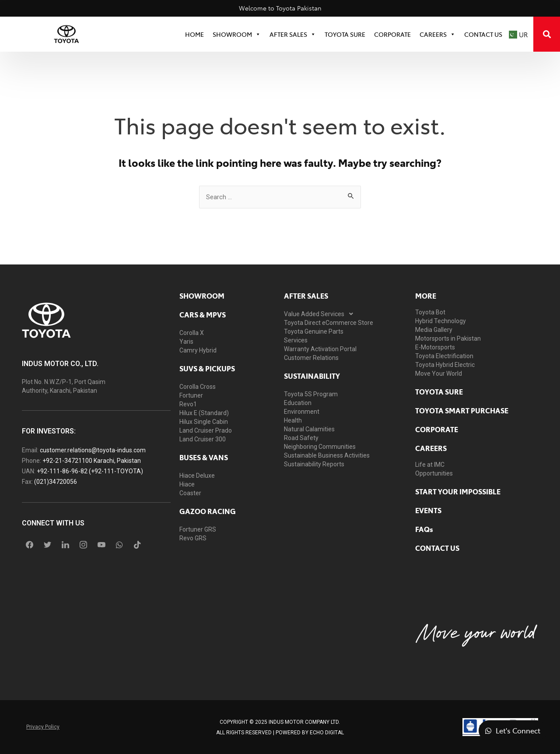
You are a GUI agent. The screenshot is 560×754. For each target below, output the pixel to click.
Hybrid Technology (441, 321)
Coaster (190, 493)
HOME (194, 34)
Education (298, 403)
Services (296, 340)
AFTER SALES (306, 296)
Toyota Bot (430, 312)
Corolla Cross (198, 387)
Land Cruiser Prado (206, 430)
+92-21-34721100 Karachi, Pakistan (92, 461)
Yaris (186, 342)
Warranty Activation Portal (320, 349)
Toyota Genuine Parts (314, 331)
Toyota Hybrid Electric (445, 365)
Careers (437, 34)
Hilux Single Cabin (204, 422)
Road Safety (301, 438)
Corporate (437, 429)
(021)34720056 (56, 482)
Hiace (187, 484)
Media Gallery (434, 330)
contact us (437, 548)
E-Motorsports (435, 347)
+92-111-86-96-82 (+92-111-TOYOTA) (90, 471)
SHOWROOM (237, 34)
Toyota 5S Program (311, 394)
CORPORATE (392, 34)
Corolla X (192, 333)
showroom (202, 296)
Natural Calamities (309, 429)
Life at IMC (430, 465)
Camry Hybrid (198, 350)
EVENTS (428, 510)
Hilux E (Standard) (204, 413)
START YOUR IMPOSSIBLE (458, 491)
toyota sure (439, 391)
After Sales (293, 34)
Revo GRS (193, 538)
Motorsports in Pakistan (448, 338)
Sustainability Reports (314, 464)
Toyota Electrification (444, 356)
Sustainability (312, 376)
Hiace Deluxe (197, 476)
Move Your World (439, 373)
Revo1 (188, 404)
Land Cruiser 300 (203, 439)
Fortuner (191, 395)
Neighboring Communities (320, 447)
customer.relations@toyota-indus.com (93, 450)
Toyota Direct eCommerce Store (329, 323)
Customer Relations (311, 358)
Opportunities (434, 473)
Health (293, 420)
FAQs (424, 529)
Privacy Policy (43, 727)
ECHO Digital (327, 733)
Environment (302, 412)
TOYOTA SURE (345, 34)
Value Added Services (321, 314)
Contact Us (483, 34)
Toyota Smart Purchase (462, 410)
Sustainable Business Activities (327, 455)
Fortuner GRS (198, 529)
